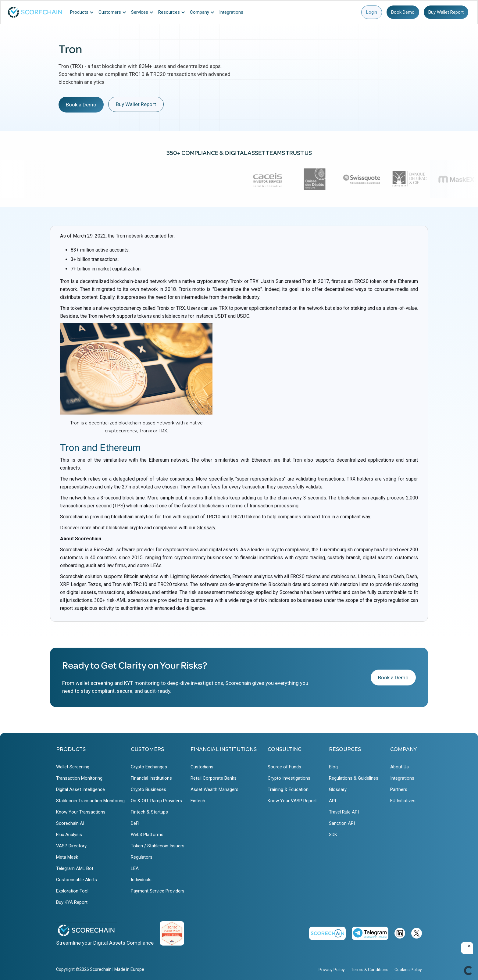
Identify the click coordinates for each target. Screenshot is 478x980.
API (332, 801)
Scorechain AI (70, 823)
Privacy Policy (332, 970)
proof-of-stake (152, 479)
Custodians (202, 767)
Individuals (141, 880)
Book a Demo (81, 105)
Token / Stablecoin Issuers (158, 846)
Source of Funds (284, 767)
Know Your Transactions (81, 812)
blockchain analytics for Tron (141, 517)
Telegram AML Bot (75, 868)
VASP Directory (71, 846)
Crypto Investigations (289, 778)
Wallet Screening (73, 767)
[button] (84, 12)
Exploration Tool (72, 891)
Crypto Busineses (148, 789)
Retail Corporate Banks (214, 778)
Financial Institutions (151, 778)
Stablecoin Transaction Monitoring (90, 801)
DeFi (135, 823)
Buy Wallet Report (446, 12)
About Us (400, 767)
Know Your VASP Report (292, 801)
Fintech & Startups (149, 812)
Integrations (402, 778)
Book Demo (403, 12)
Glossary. (206, 528)
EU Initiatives (403, 801)
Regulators (142, 857)
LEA (135, 868)
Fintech (198, 801)
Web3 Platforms (147, 835)
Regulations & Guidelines (354, 778)
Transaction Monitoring (79, 778)
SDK (333, 835)
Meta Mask (67, 857)
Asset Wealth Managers (214, 789)
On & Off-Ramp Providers (156, 801)
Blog (333, 767)
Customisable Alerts (77, 880)
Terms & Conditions (370, 970)
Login (372, 12)
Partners (399, 789)
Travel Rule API (344, 812)
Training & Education (288, 789)
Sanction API (342, 823)
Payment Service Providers (158, 891)
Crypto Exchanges (149, 767)
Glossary (338, 789)
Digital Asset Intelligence (80, 789)
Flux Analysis (69, 835)
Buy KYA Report (72, 902)
